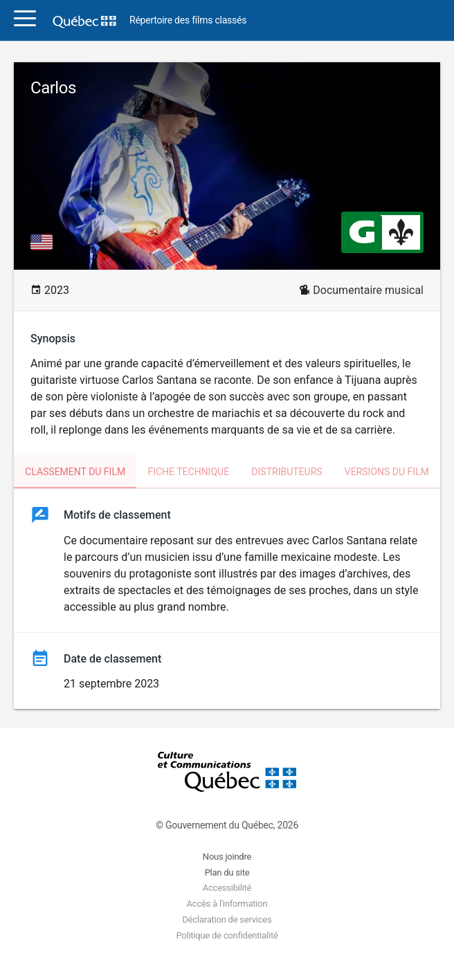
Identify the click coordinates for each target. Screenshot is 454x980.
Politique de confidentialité (227, 935)
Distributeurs (287, 472)
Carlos (53, 88)
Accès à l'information (227, 904)
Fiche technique (188, 472)
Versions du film (387, 472)
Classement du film (75, 472)
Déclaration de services (227, 919)
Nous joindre (227, 857)
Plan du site (227, 872)
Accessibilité (227, 888)
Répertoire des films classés (188, 20)
